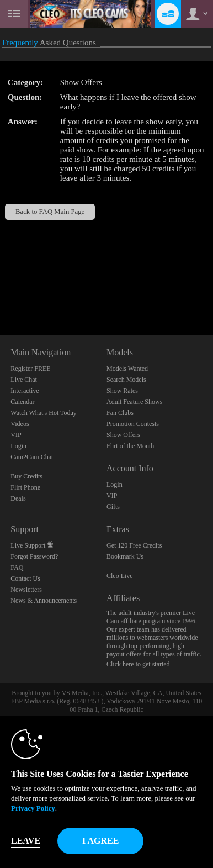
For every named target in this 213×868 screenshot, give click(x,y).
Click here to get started (138, 664)
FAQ (17, 567)
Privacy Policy (33, 808)
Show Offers (123, 435)
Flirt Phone (25, 487)
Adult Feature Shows (134, 402)
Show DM (0, 294)
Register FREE (30, 369)
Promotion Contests (133, 424)
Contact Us (25, 578)
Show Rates (122, 391)
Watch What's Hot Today (44, 413)
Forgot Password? (34, 556)
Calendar (22, 402)
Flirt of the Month (130, 446)
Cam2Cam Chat (32, 457)
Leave (26, 841)
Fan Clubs (120, 413)
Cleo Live (120, 576)
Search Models (126, 380)
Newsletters (26, 590)
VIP (16, 435)
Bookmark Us (125, 556)
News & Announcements (44, 601)
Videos (20, 424)
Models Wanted (127, 369)
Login (18, 446)
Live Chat (24, 380)
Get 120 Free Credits (134, 545)
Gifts (113, 507)
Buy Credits (26, 476)
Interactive (25, 391)
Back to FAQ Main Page (50, 212)
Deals (18, 498)
